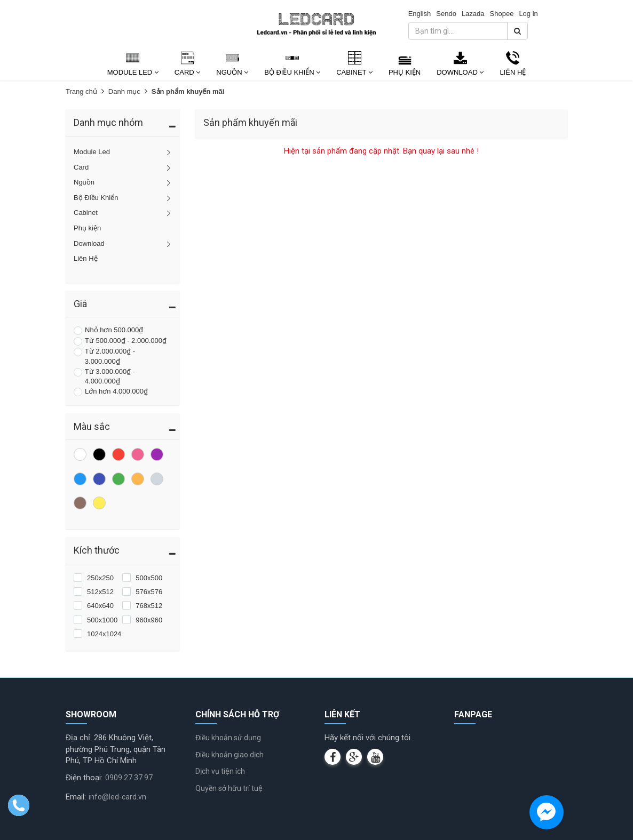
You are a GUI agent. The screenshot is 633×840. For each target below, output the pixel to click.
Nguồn (232, 72)
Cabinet (354, 72)
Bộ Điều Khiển (292, 72)
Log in (528, 14)
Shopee (502, 14)
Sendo (446, 14)
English (420, 14)
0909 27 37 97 (129, 778)
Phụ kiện (405, 72)
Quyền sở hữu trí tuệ (229, 788)
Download (460, 72)
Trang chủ (81, 91)
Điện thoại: (84, 778)
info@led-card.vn (117, 797)
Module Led (133, 72)
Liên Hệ (513, 72)
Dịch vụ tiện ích (220, 771)
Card (187, 72)
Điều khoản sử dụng (228, 738)
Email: (76, 797)
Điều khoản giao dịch (230, 755)
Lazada (473, 14)
